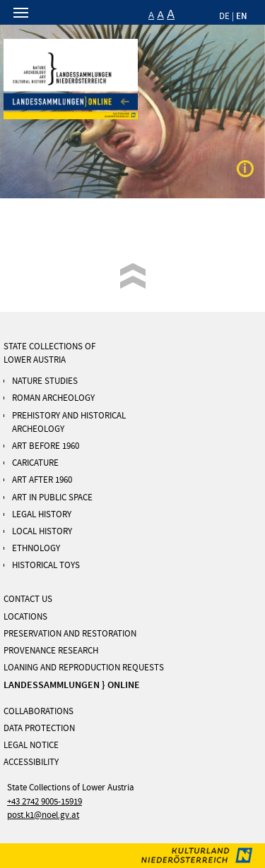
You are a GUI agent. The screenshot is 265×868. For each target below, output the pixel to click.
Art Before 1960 (46, 446)
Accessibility (31, 762)
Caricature (35, 463)
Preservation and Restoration (70, 634)
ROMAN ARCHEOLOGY (53, 398)
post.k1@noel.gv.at (43, 815)
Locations (25, 617)
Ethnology (36, 548)
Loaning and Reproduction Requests (84, 668)
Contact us (28, 599)
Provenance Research (51, 651)
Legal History (42, 514)
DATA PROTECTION (39, 728)
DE (224, 16)
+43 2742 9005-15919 (45, 802)
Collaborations (39, 711)
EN (242, 16)
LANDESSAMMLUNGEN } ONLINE (72, 685)
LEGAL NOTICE (31, 745)
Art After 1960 (42, 480)
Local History (42, 531)
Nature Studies (45, 381)
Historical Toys (46, 565)
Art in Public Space (52, 498)
